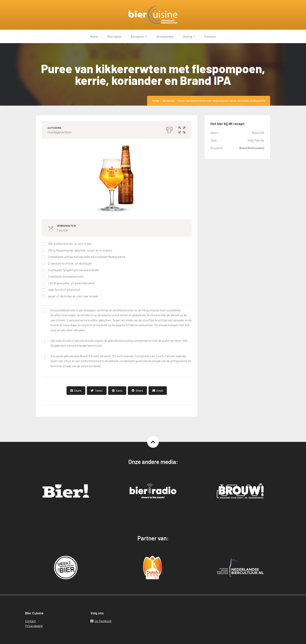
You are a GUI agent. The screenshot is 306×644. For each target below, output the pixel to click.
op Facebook (101, 621)
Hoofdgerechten (60, 132)
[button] (182, 129)
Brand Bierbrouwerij (252, 148)
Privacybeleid (34, 626)
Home (156, 101)
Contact (30, 621)
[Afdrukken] (169, 129)
